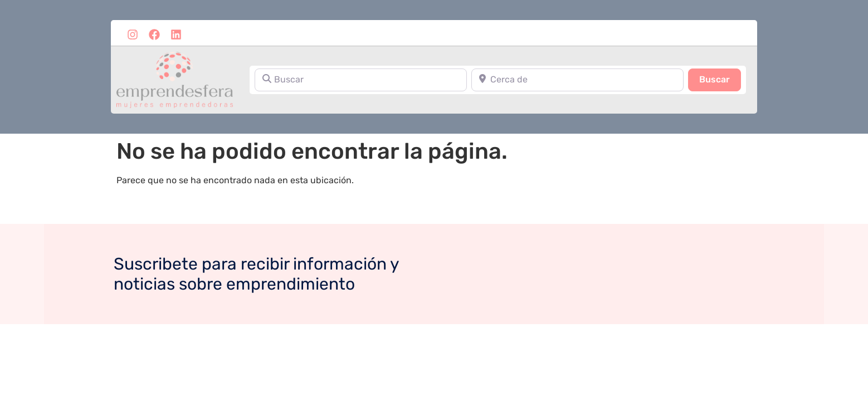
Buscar (720, 79)
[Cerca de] (577, 80)
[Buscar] (361, 80)
